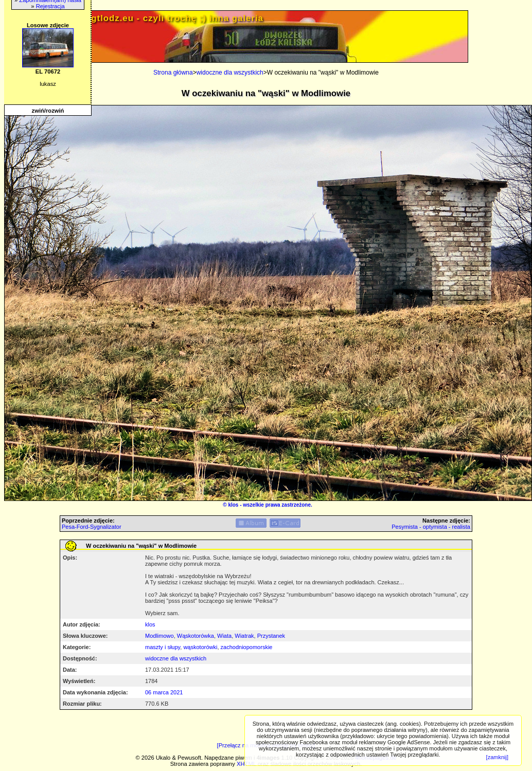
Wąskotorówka (196, 636)
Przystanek (271, 636)
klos (233, 505)
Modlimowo (159, 636)
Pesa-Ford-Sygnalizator (92, 527)
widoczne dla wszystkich (230, 73)
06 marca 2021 (164, 692)
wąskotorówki (200, 647)
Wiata (224, 636)
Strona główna (173, 73)
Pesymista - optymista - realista (431, 527)
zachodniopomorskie (247, 647)
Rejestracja (50, 6)
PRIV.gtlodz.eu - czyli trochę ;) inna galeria (165, 18)
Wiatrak (244, 636)
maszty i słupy (163, 647)
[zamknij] (497, 757)
